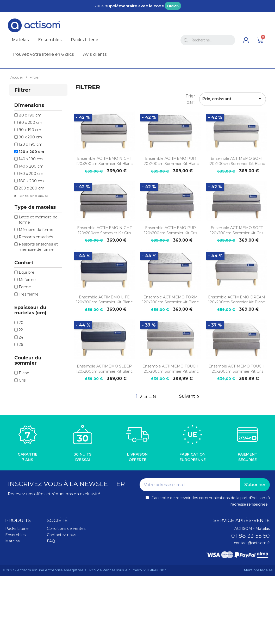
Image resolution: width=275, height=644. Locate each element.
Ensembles (15, 535)
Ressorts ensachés (36, 237)
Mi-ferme (27, 280)
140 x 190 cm (31, 159)
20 (21, 323)
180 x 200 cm (31, 181)
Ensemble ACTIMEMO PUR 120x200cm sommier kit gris (171, 230)
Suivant (190, 397)
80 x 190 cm (30, 115)
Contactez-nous (61, 535)
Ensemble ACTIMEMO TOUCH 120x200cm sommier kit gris (237, 369)
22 (21, 330)
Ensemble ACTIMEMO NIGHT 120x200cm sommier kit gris (104, 230)
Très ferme (29, 294)
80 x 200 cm (30, 122)
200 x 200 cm (32, 188)
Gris (22, 380)
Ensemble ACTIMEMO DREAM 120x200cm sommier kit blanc (237, 300)
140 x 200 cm (31, 166)
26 (21, 345)
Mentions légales (258, 570)
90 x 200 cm (30, 137)
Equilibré (27, 272)
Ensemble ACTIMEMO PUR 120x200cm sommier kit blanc (170, 161)
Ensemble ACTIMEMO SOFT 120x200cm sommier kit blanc (237, 161)
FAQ (51, 541)
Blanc (24, 373)
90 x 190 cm (30, 130)
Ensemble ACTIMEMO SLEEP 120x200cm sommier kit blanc (104, 369)
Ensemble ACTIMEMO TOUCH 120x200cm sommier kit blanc (170, 369)
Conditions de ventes (66, 529)
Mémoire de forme (36, 230)
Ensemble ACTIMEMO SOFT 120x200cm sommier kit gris (237, 230)
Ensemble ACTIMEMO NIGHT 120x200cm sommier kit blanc (104, 161)
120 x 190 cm (31, 144)
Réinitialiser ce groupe (33, 196)
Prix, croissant (233, 99)
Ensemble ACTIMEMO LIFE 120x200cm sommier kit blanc (104, 300)
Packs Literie (17, 529)
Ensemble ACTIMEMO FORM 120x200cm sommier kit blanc (170, 300)
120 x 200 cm (31, 152)
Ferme (25, 287)
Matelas (12, 541)
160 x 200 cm (31, 174)
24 (21, 337)
